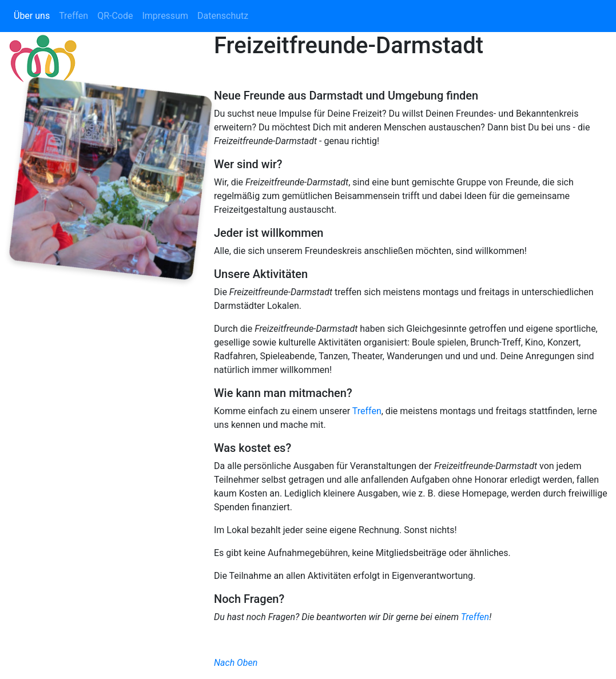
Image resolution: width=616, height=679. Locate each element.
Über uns (32, 16)
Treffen (73, 16)
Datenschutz (223, 16)
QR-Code (115, 16)
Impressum (165, 16)
